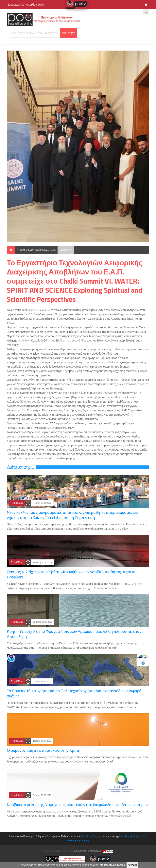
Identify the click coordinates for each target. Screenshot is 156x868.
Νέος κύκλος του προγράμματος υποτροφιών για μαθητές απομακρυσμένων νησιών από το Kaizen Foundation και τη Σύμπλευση (72, 515)
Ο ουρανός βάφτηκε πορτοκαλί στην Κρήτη (44, 750)
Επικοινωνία (94, 851)
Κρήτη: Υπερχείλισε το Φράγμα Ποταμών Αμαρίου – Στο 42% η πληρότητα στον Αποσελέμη (74, 634)
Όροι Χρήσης (79, 851)
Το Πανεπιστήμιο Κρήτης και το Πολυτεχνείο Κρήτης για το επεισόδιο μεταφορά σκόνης (74, 693)
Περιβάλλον (66, 250)
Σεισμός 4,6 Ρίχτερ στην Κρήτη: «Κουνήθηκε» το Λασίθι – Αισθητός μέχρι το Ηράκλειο (71, 574)
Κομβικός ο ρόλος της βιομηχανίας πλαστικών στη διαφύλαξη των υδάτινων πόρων (78, 805)
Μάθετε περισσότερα (112, 865)
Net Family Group (90, 836)
